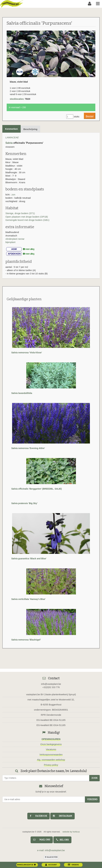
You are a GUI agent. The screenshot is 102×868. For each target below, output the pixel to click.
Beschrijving (30, 129)
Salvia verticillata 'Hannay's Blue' (28, 599)
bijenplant (10, 242)
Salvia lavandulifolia (22, 393)
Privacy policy (51, 765)
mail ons (42, 840)
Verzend (92, 799)
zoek (94, 778)
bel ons (62, 840)
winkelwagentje (27, 865)
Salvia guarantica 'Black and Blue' (29, 559)
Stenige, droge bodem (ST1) (20, 213)
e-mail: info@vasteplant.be (51, 850)
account (51, 865)
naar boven (51, 857)
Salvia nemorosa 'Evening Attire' (28, 448)
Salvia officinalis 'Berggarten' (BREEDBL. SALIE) (37, 489)
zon (13, 195)
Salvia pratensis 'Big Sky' (24, 503)
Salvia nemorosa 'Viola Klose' (27, 353)
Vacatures (51, 749)
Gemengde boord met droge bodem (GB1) (27, 220)
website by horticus (71, 832)
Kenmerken (11, 129)
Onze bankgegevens (51, 744)
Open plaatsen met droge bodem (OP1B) (27, 217)
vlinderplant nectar (15, 239)
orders (73, 865)
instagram (62, 816)
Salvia (9, 143)
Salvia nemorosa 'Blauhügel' (26, 640)
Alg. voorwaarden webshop (51, 760)
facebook (39, 816)
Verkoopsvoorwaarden (51, 754)
